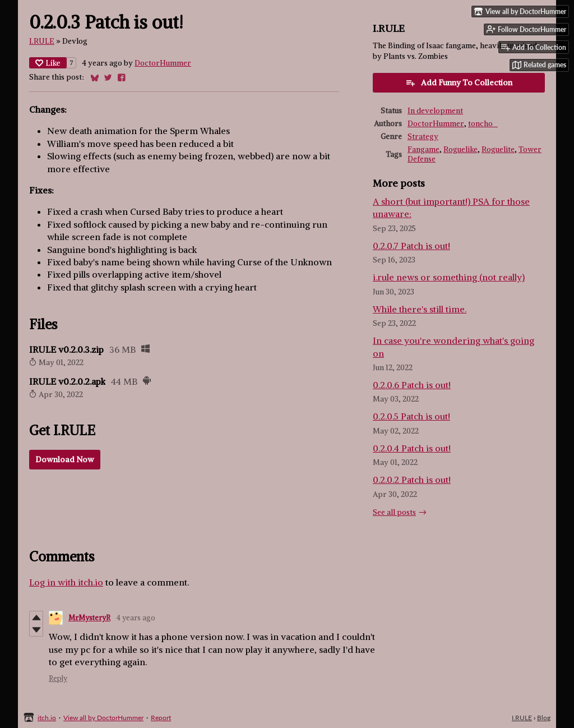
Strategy (423, 137)
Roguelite (498, 149)
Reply (58, 678)
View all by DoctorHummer (103, 718)
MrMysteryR (89, 618)
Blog (544, 718)
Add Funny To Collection (459, 82)
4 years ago (136, 618)
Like (48, 63)
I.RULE (42, 41)
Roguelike (460, 149)
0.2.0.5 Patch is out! (411, 416)
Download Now (65, 459)
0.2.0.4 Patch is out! (412, 448)
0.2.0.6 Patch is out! (412, 385)
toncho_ (483, 124)
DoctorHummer (163, 63)
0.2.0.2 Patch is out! (412, 480)
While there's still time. (420, 309)
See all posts (394, 512)
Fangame (423, 149)
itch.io (47, 718)
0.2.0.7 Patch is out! (411, 246)
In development (435, 111)
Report (161, 718)
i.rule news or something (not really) (449, 277)
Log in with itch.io (66, 582)
